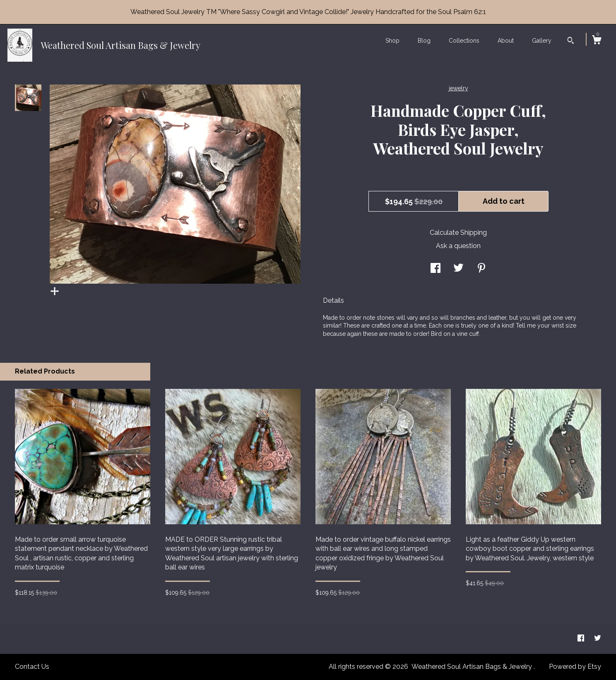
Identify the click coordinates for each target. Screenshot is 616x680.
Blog (424, 41)
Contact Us (32, 667)
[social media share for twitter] (458, 269)
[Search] (571, 41)
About (506, 41)
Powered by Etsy (575, 667)
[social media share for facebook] (436, 269)
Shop (392, 41)
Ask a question (458, 246)
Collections (464, 41)
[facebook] (582, 638)
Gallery (542, 41)
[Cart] (597, 41)
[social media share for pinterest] (481, 269)
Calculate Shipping (458, 233)
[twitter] (598, 638)
